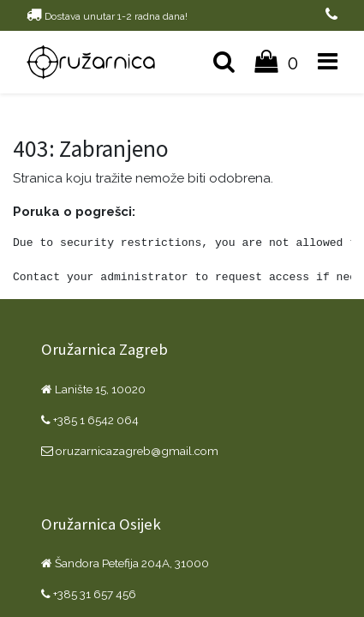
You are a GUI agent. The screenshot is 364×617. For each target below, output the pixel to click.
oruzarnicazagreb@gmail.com (130, 451)
